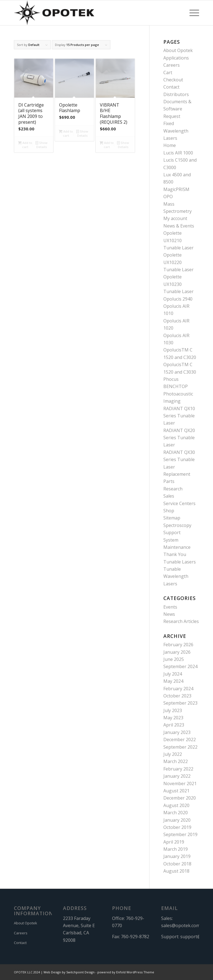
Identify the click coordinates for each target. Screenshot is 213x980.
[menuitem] (192, 13)
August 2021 (176, 791)
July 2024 (173, 674)
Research (173, 489)
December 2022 (180, 739)
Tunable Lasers (180, 562)
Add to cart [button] (25, 144)
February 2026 (178, 645)
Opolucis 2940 (178, 299)
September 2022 (180, 747)
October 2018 (177, 864)
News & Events (179, 226)
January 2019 (177, 856)
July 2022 (173, 754)
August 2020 (176, 805)
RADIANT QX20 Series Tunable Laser (179, 438)
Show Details (41, 144)
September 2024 (180, 666)
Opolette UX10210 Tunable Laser (178, 240)
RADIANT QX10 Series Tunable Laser (179, 416)
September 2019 (180, 834)
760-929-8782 (135, 937)
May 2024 (173, 681)
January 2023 (177, 732)
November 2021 (180, 784)
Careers (172, 65)
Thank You (175, 554)
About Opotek (178, 50)
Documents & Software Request (177, 109)
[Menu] (192, 13)
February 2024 (178, 689)
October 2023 (177, 696)
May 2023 (173, 718)
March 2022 (176, 761)
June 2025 (174, 659)
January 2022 (177, 776)
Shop (169, 511)
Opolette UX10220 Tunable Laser (178, 262)
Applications (176, 58)
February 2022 (178, 769)
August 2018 (176, 871)
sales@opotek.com (181, 925)
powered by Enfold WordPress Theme (126, 972)
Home (170, 145)
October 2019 (177, 827)
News (169, 614)
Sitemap (172, 518)
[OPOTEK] (54, 13)
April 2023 (174, 725)
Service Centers (179, 503)
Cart (168, 73)
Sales (169, 496)
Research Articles (181, 621)
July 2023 (173, 710)
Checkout (173, 80)
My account (175, 218)
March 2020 (176, 813)
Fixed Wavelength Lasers (176, 131)
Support (172, 532)
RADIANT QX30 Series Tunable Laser (179, 460)
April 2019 (174, 842)
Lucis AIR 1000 (178, 153)
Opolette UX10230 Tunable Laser (178, 284)
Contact (171, 87)
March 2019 (176, 849)
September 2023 (180, 703)
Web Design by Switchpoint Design (69, 972)
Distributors (176, 94)
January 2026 (177, 652)
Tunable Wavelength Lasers (176, 576)
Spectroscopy (177, 525)
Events (170, 607)
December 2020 (180, 798)
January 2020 (177, 820)
